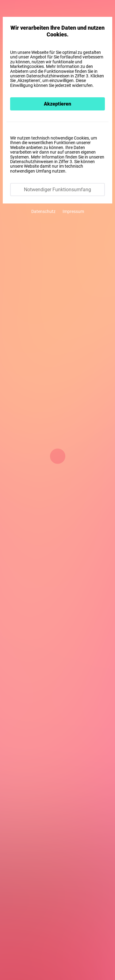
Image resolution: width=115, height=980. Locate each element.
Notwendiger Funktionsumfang (57, 189)
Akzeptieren (57, 104)
